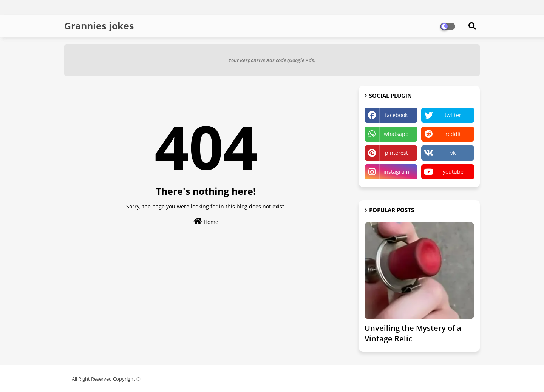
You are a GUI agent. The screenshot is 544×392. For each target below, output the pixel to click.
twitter (453, 115)
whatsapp (396, 134)
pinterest (396, 153)
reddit (453, 134)
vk (453, 153)
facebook (396, 115)
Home (206, 221)
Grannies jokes (99, 26)
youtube (453, 172)
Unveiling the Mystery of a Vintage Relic (413, 333)
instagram (396, 172)
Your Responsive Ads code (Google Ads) (272, 60)
